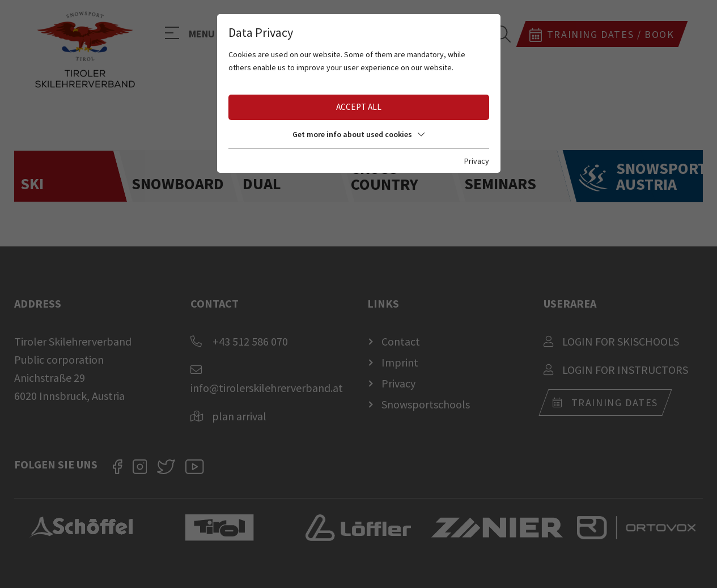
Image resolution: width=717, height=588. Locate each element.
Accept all (359, 107)
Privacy (477, 161)
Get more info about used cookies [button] (358, 134)
